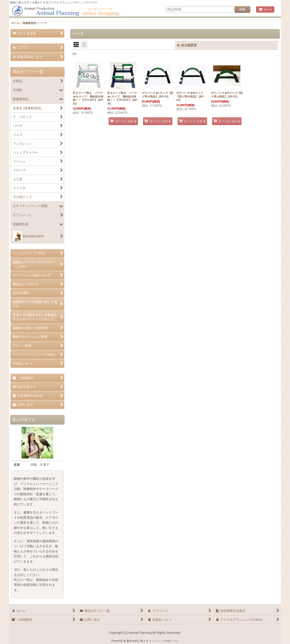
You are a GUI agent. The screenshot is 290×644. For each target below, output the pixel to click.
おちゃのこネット (138, 641)
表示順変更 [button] (187, 45)
